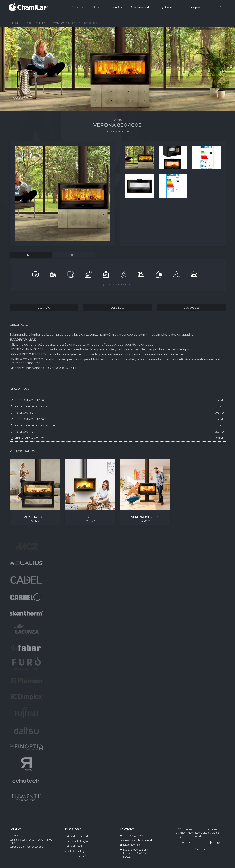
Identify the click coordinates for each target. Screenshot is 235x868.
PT (183, 842)
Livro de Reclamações (77, 856)
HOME (16, 23)
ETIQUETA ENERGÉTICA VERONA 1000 (118, 426)
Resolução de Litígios (76, 851)
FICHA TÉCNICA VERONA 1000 (118, 419)
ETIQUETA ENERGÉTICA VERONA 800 (118, 406)
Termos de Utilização (76, 841)
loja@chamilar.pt (131, 845)
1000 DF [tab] (74, 255)
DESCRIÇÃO (44, 308)
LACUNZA (35, 492)
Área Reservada (141, 7)
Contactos (116, 7)
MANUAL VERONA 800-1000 (118, 438)
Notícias (96, 7)
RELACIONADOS (191, 308)
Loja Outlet (166, 7)
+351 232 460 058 (136, 838)
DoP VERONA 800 (118, 413)
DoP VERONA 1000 (118, 432)
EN (191, 842)
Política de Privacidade (77, 836)
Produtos (76, 7)
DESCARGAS (118, 308)
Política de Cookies (75, 846)
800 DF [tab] (31, 255)
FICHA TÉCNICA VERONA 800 (118, 400)
